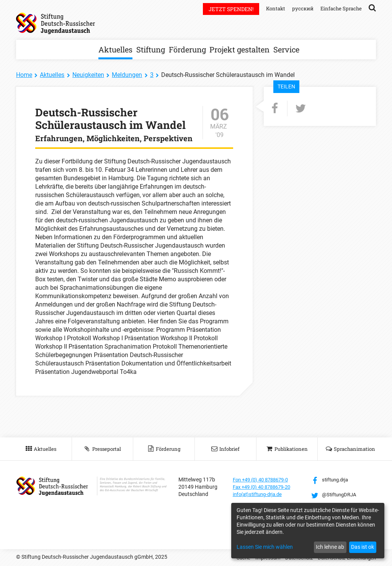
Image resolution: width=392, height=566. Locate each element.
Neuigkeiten (88, 75)
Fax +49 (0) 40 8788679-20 (265, 487)
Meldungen (127, 75)
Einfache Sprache (340, 8)
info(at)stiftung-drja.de (260, 494)
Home (24, 75)
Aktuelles (115, 49)
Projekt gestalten (239, 49)
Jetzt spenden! (226, 9)
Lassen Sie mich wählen (265, 547)
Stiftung (151, 49)
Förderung (187, 49)
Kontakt (272, 8)
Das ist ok (363, 547)
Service (286, 49)
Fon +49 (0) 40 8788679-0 (264, 480)
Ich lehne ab (330, 547)
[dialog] (308, 531)
